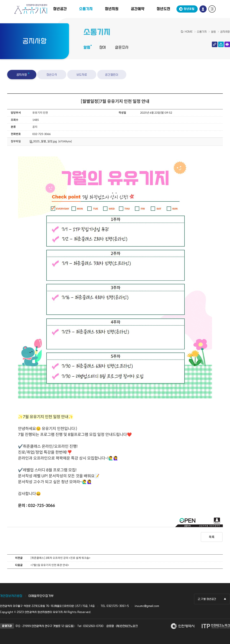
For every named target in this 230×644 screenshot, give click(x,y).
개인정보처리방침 (11, 596)
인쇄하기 (227, 44)
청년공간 (60, 9)
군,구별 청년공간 (207, 599)
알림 (87, 47)
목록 (212, 537)
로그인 (203, 9)
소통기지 (86, 9)
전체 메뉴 (212, 9)
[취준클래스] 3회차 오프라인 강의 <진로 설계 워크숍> (60, 558)
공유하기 (221, 44)
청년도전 (163, 9)
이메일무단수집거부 (41, 596)
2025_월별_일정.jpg (43, 141)
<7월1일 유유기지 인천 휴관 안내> (50, 565)
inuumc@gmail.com (147, 606)
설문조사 (122, 47)
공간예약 (138, 9)
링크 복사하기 (215, 44)
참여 (103, 47)
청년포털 (189, 9)
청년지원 (112, 9)
